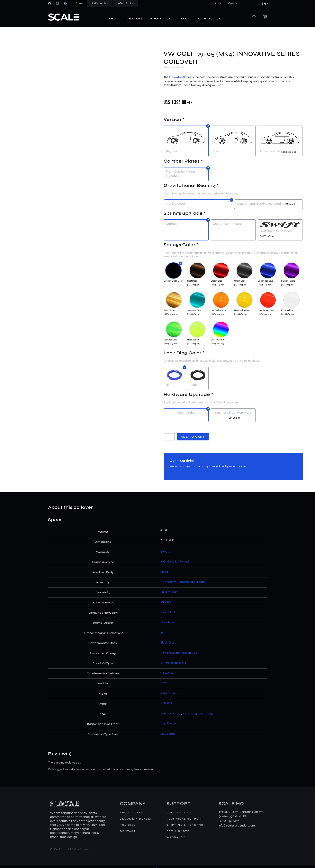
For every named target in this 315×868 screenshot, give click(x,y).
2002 (186, 713)
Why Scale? (162, 19)
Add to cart (193, 437)
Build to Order (169, 592)
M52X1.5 (166, 602)
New (164, 683)
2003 (193, 713)
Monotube (167, 622)
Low (216, 151)
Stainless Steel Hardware (233, 413)
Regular (172, 151)
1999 (163, 713)
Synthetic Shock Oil (173, 663)
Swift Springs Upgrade (276, 231)
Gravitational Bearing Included (259, 204)
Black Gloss (168, 642)
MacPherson (169, 723)
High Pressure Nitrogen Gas (179, 653)
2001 (178, 713)
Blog (186, 19)
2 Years (165, 551)
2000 (170, 713)
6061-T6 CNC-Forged (175, 561)
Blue (169, 385)
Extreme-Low (270, 151)
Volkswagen (168, 693)
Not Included (175, 204)
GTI (169, 703)
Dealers (134, 19)
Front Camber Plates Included (181, 174)
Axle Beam (168, 734)
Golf (163, 703)
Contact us (210, 19)
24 (162, 632)
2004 (201, 713)
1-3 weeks (167, 673)
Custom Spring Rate (227, 224)
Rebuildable (198, 582)
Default (171, 224)
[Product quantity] (169, 437)
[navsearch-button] (256, 17)
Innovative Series (180, 77)
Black (193, 385)
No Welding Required (175, 582)
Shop (114, 19)
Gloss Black (168, 612)
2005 (209, 713)
